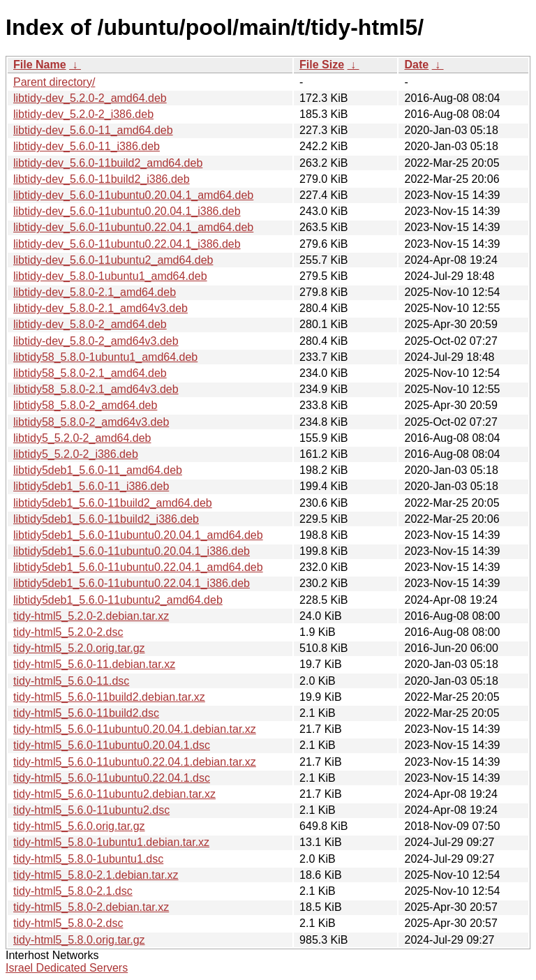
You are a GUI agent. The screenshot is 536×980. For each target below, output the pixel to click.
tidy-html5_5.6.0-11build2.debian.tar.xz (109, 697)
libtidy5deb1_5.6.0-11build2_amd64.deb (113, 503)
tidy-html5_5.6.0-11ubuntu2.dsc (91, 810)
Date (416, 65)
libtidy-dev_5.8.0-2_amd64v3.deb (96, 341)
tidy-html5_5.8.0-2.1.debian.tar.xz (96, 875)
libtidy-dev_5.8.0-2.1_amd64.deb (95, 292)
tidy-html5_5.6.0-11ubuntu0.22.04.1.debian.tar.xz (135, 762)
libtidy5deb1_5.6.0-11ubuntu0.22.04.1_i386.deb (132, 583)
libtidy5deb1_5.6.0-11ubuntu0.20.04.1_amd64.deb (138, 535)
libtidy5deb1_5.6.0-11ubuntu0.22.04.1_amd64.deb (138, 567)
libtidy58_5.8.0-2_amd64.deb (85, 405)
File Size (322, 65)
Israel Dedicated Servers (67, 968)
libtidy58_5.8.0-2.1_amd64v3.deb (96, 389)
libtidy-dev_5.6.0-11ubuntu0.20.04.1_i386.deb (127, 211)
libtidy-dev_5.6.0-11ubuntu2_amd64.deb (113, 260)
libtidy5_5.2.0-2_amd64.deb (82, 438)
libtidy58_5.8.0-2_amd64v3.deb (91, 422)
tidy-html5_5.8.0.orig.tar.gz (79, 940)
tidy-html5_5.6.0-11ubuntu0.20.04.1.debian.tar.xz (135, 729)
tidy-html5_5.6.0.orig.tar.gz (79, 826)
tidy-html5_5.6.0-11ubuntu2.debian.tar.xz (114, 794)
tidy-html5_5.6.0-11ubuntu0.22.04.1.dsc (112, 778)
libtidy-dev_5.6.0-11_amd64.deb (93, 130)
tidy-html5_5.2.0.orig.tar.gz (79, 648)
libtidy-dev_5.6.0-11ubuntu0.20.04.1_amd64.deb (133, 195)
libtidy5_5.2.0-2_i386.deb (76, 454)
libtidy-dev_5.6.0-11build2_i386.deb (102, 179)
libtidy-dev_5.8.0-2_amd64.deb (90, 324)
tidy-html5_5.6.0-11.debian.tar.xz (94, 664)
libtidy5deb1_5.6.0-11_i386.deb (91, 486)
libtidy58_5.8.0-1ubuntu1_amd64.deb (105, 357)
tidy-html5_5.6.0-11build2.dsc (86, 713)
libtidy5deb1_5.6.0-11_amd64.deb (98, 470)
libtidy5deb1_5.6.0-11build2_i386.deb (106, 519)
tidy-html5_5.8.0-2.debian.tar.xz (91, 907)
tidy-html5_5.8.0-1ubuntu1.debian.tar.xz (111, 842)
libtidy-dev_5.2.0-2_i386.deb (83, 114)
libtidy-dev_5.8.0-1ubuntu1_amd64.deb (110, 276)
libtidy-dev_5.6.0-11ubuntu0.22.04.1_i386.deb (127, 244)
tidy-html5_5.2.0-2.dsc (68, 632)
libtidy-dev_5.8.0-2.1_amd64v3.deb (100, 308)
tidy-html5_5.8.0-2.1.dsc (73, 891)
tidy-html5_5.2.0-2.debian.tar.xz (91, 616)
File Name (40, 65)
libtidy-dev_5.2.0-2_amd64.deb (90, 98)
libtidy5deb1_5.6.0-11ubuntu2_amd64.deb (118, 600)
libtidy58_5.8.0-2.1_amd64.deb (90, 373)
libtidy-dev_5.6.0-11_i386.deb (87, 146)
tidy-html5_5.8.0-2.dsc (68, 923)
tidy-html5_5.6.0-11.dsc (71, 681)
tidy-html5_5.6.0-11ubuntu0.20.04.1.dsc (112, 745)
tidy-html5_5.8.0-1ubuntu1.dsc (88, 859)
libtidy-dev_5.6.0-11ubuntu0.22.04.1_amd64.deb (133, 227)
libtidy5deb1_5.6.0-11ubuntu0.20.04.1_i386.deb (132, 551)
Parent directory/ (54, 82)
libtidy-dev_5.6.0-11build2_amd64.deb (108, 163)
